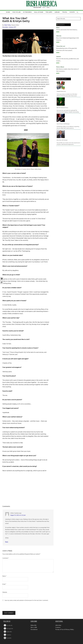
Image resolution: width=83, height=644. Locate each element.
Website (5, 592)
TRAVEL (65, 12)
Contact (58, 627)
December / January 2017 (9, 27)
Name (4, 576)
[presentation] (13, 607)
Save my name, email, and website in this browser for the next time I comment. (26, 600)
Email (4, 584)
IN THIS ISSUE (27, 12)
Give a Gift (34, 627)
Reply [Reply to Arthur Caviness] (7, 542)
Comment (6, 558)
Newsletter (34, 629)
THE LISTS (49, 12)
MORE (58, 32)
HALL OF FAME (39, 12)
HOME (8, 12)
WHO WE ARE (16, 12)
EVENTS (72, 12)
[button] (77, 12)
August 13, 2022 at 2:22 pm (18, 515)
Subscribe (34, 625)
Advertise (58, 625)
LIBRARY (57, 12)
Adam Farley (7, 25)
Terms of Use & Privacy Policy (65, 629)
